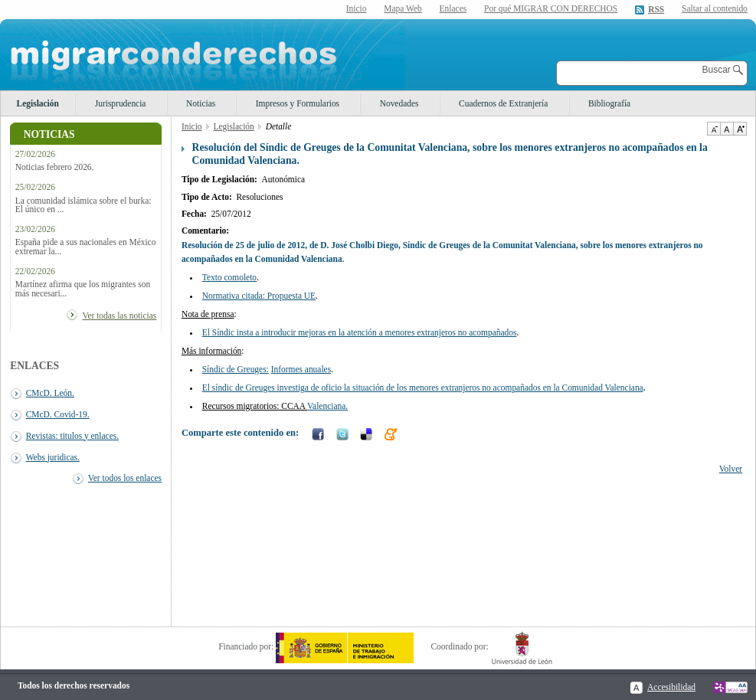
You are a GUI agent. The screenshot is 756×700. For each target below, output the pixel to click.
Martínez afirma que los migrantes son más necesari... (83, 289)
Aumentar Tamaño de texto (740, 129)
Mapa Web (403, 8)
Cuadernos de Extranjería (503, 103)
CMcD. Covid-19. (58, 414)
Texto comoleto (229, 277)
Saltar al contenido (715, 9)
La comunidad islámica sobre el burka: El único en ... (83, 205)
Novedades (399, 103)
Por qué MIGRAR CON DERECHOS (551, 8)
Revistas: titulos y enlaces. (72, 436)
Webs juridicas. (53, 457)
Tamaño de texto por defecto (727, 129)
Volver (731, 469)
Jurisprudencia (121, 103)
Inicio (357, 8)
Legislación (38, 103)
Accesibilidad (671, 687)
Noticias (201, 103)
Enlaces (453, 8)
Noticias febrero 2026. (55, 167)
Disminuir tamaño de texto (713, 129)
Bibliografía (609, 103)
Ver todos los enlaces (125, 478)
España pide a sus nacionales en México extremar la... (86, 247)
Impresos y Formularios (298, 103)
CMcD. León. (50, 393)
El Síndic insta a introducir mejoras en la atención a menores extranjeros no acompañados (360, 332)
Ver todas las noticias (119, 316)
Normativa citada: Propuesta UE (259, 296)
